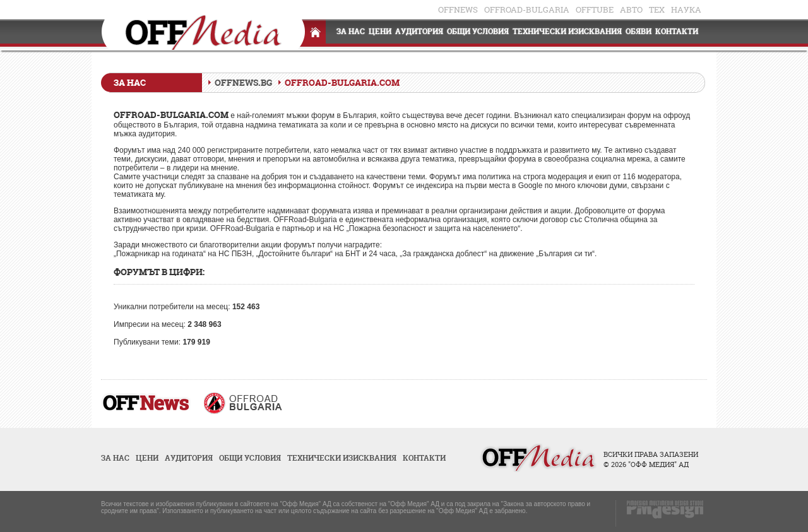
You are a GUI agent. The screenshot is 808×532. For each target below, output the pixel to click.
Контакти (677, 31)
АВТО (631, 9)
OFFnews (458, 9)
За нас (351, 31)
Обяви (639, 31)
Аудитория (419, 31)
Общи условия (478, 31)
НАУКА (686, 9)
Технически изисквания (567, 31)
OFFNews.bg (243, 82)
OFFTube (595, 9)
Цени (380, 31)
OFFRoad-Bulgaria (527, 9)
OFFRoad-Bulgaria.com (342, 82)
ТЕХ (657, 9)
